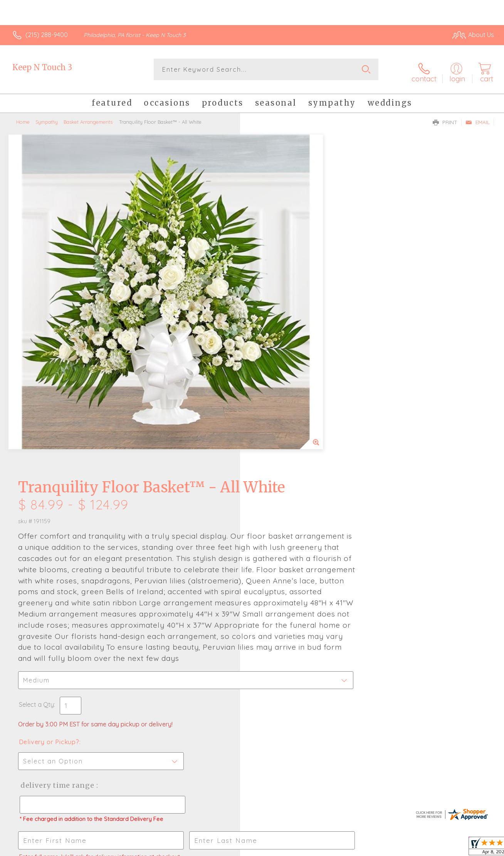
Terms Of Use (324, 848)
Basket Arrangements (88, 118)
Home (23, 118)
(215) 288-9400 (47, 35)
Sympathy (47, 118)
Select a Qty (270, 425)
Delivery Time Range (291, 506)
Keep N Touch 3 (42, 67)
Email (478, 118)
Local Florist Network (424, 848)
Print (445, 118)
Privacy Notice (369, 848)
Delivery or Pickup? (283, 462)
